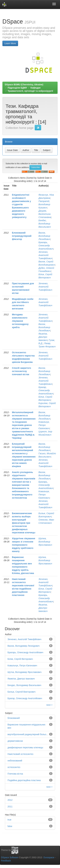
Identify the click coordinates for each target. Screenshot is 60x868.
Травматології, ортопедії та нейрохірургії (30, 91)
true (9, 820)
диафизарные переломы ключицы (25, 747)
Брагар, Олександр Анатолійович (46, 390)
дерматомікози (15, 741)
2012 (10, 800)
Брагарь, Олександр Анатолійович (46, 246)
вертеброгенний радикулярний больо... (28, 734)
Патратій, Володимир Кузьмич (44, 204)
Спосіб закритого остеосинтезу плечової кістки (22, 371)
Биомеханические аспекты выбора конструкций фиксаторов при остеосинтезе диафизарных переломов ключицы (24, 523)
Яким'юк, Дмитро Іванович (43, 337)
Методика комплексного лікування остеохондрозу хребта (20, 321)
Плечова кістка (15, 774)
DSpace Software (10, 857)
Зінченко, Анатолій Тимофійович (45, 255)
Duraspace (49, 857)
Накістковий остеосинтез (20, 754)
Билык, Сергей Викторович (22, 692)
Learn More (10, 43)
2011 (10, 807)
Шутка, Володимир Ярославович (45, 542)
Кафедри (36, 88)
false (10, 826)
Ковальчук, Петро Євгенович (44, 425)
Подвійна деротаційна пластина (24, 780)
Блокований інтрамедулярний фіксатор (22, 236)
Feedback (6, 861)
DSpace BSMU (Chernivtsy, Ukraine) (24, 85)
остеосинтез (14, 767)
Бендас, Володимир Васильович (45, 224)
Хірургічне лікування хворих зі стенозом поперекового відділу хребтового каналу (24, 545)
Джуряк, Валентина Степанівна (45, 214)
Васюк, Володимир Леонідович (44, 236)
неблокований (15, 761)
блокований (14, 718)
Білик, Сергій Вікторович (20, 659)
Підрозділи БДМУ (17, 88)
